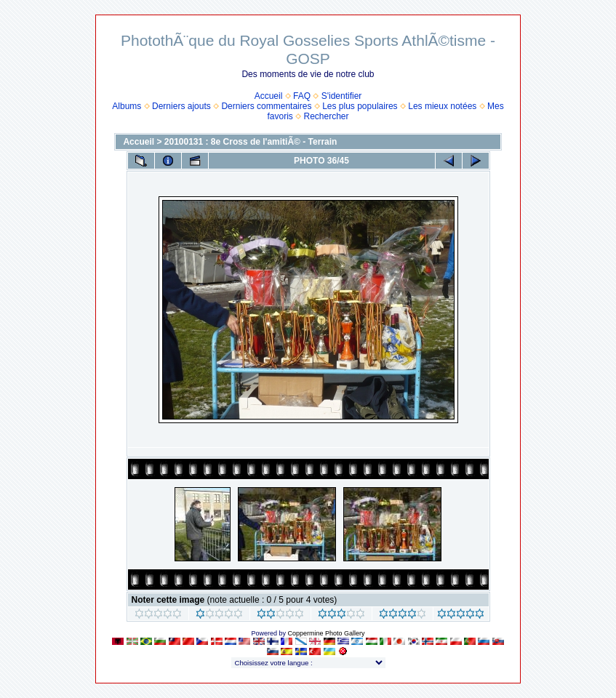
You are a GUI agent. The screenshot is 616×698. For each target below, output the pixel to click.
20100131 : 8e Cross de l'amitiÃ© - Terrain (251, 142)
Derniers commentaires (266, 106)
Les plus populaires (360, 106)
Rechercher (327, 116)
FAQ (302, 96)
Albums (127, 106)
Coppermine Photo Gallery (326, 633)
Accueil (269, 96)
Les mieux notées (442, 106)
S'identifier (342, 96)
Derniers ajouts (181, 106)
